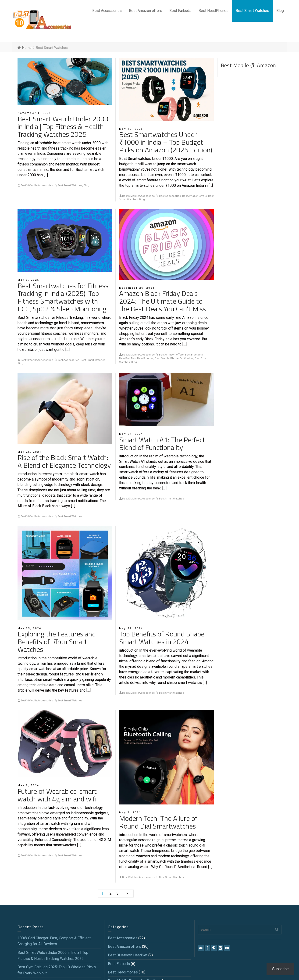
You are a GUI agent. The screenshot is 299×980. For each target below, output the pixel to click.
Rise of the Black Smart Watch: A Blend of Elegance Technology (64, 461)
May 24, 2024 (131, 434)
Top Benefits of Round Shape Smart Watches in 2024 (162, 638)
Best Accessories (107, 11)
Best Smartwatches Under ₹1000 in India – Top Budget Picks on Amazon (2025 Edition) (166, 142)
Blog (280, 11)
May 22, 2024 (131, 628)
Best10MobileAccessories (37, 185)
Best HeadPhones (214, 11)
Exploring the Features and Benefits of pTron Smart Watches (57, 642)
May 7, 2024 (130, 813)
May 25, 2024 (29, 452)
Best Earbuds (180, 11)
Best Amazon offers (146, 11)
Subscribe (280, 969)
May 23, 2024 (29, 628)
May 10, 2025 (131, 129)
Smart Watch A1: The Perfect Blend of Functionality (162, 443)
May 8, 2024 (28, 785)
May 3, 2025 (28, 280)
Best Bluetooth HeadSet (128, 955)
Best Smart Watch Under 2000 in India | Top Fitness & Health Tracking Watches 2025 (63, 126)
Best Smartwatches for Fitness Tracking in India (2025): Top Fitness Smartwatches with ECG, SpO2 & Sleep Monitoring (63, 297)
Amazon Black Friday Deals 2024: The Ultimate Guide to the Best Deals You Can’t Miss (162, 301)
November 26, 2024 (137, 288)
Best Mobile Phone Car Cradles (174, 358)
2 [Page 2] (111, 893)
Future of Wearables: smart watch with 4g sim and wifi (57, 795)
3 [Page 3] (118, 893)
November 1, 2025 (34, 113)
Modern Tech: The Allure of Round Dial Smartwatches (158, 822)
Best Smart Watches (252, 11)
